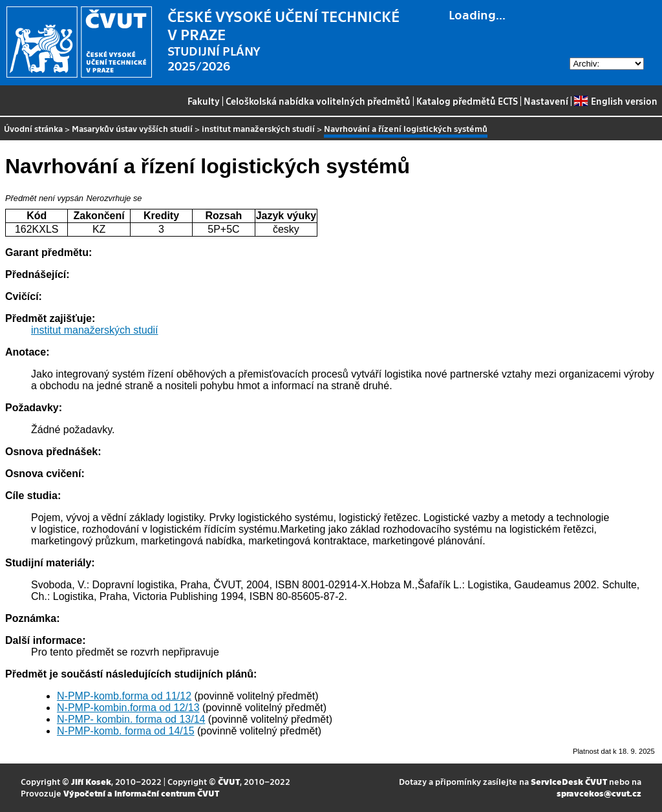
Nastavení (546, 101)
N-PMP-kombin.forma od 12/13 (128, 708)
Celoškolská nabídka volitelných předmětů (318, 101)
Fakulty (204, 101)
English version (615, 101)
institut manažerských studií (258, 128)
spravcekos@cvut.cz (599, 793)
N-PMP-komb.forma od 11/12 (124, 696)
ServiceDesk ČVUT (569, 781)
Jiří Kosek (91, 781)
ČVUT (229, 781)
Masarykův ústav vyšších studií (132, 128)
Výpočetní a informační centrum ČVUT (141, 793)
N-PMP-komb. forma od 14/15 (126, 731)
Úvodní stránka (33, 128)
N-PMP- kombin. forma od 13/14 (131, 719)
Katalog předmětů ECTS (467, 101)
